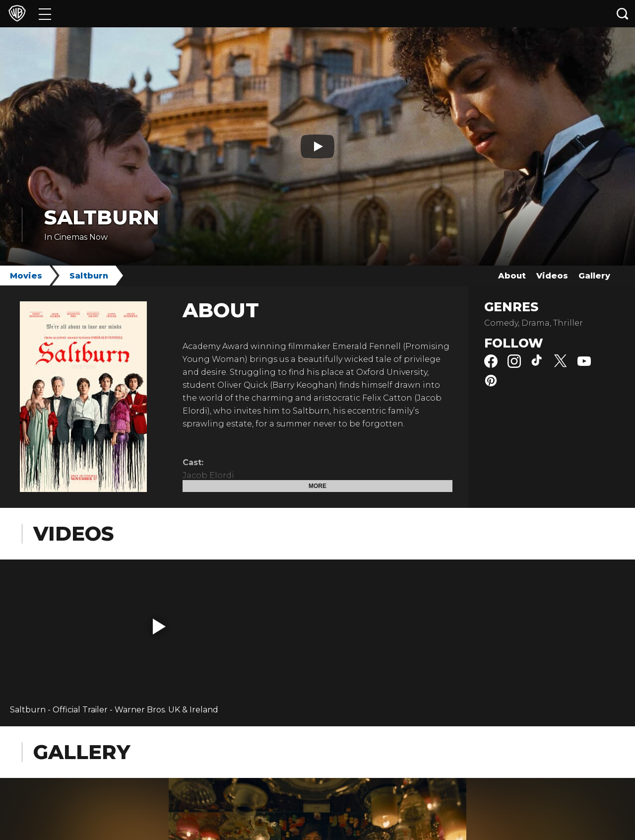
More (317, 486)
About (512, 276)
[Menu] (45, 14)
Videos (552, 276)
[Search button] (623, 14)
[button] (159, 627)
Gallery (594, 276)
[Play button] (317, 146)
